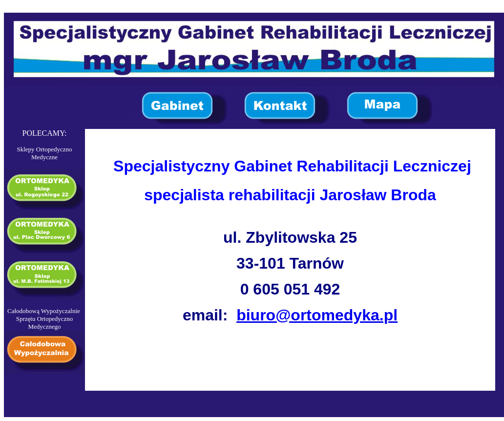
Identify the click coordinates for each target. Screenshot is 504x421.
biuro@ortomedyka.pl (317, 315)
